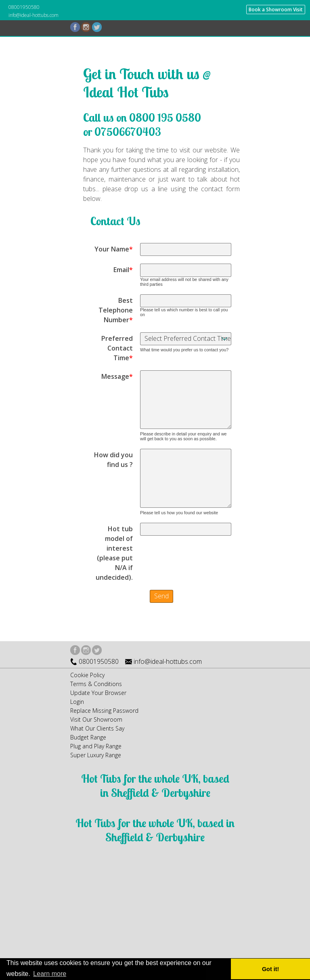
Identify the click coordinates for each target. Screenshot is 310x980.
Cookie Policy (87, 675)
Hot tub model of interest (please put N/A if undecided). (114, 553)
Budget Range (88, 737)
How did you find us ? (113, 460)
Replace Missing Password (104, 711)
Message (117, 376)
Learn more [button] (50, 974)
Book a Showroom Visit (276, 10)
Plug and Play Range (96, 746)
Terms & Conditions (96, 684)
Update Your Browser (98, 693)
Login (77, 702)
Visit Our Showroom (96, 719)
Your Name (114, 249)
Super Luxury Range (96, 755)
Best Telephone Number (116, 310)
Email (123, 270)
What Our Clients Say (97, 728)
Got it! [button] (270, 969)
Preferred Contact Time (117, 348)
